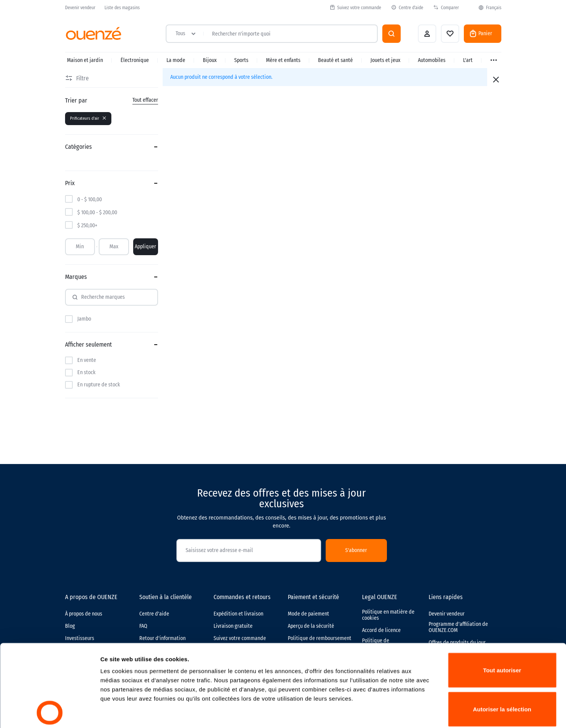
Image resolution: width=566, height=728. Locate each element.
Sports (241, 60)
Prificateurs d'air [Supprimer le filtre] (88, 118)
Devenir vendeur (80, 8)
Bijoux (210, 60)
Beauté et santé (335, 60)
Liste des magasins (122, 8)
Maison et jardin (85, 60)
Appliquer (145, 247)
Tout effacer (145, 100)
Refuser (502, 671)
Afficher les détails (422, 713)
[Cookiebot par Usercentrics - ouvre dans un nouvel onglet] (50, 713)
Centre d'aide (407, 7)
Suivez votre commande (355, 7)
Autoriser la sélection (502, 632)
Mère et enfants (283, 60)
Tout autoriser (502, 593)
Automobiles (432, 60)
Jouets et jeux (385, 60)
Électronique (135, 60)
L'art (468, 60)
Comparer (446, 7)
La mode (176, 60)
